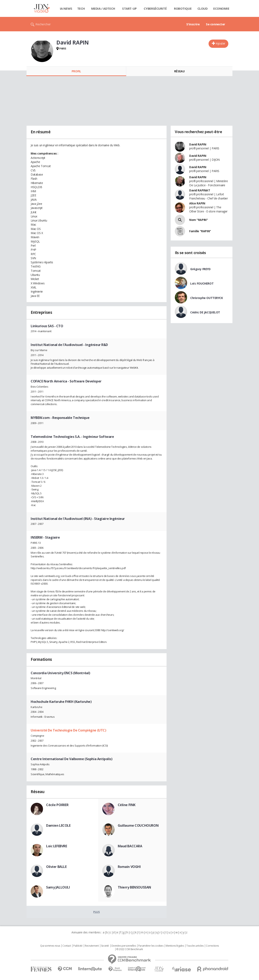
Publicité (78, 946)
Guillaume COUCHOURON (138, 825)
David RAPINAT (200, 190)
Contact (67, 946)
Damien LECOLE (58, 825)
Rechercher (43, 24)
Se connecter (216, 24)
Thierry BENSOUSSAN (134, 887)
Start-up (129, 8)
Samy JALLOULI (58, 887)
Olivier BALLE (56, 867)
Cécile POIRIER (57, 805)
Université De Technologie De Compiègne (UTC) (68, 730)
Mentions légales (175, 946)
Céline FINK (127, 805)
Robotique (183, 8)
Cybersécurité (155, 8)
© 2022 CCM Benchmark (130, 949)
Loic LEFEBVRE (57, 846)
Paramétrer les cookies (151, 946)
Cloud (203, 8)
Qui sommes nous (50, 946)
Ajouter (221, 43)
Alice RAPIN (197, 203)
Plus (96, 912)
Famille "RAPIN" (200, 231)
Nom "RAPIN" (198, 220)
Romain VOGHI (129, 867)
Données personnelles (124, 946)
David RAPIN (198, 144)
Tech (81, 8)
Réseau (179, 71)
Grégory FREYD (200, 269)
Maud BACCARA (130, 846)
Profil (76, 71)
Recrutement (92, 946)
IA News (66, 8)
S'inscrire (193, 24)
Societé (105, 946)
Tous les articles (195, 946)
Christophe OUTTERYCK (207, 298)
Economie (221, 8)
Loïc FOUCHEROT (202, 283)
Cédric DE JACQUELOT (205, 312)
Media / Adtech (103, 8)
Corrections (212, 946)
